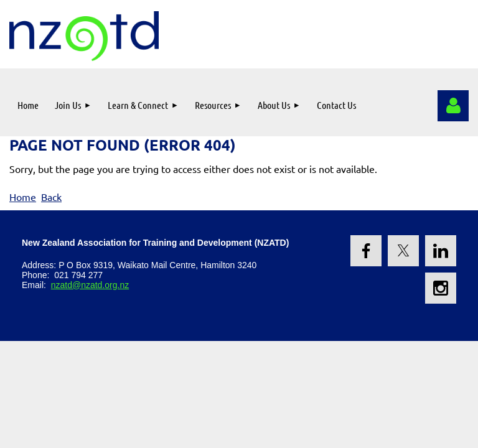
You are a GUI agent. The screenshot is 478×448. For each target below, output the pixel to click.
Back (51, 197)
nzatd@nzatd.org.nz (90, 285)
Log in (453, 106)
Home (23, 197)
